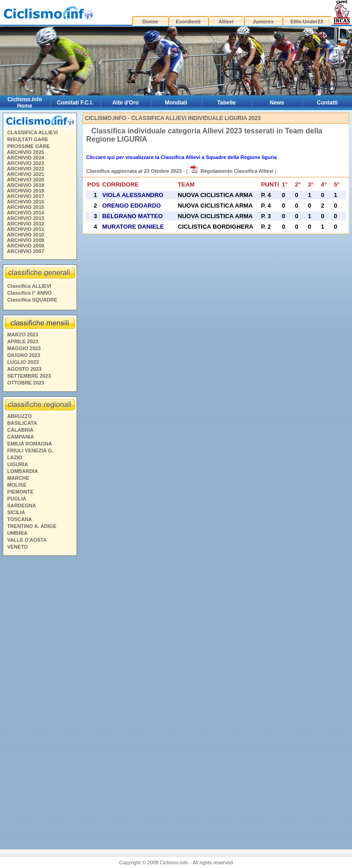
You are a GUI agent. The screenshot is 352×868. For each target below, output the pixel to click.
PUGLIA (17, 499)
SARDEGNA (22, 505)
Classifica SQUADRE (32, 300)
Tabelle (226, 103)
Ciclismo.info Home (25, 103)
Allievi (226, 22)
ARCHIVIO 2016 (25, 202)
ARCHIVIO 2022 (25, 169)
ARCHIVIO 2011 (25, 229)
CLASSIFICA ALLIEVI (33, 132)
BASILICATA (22, 423)
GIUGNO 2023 (24, 355)
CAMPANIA (21, 437)
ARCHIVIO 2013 (25, 218)
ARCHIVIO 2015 (25, 207)
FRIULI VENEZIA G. (30, 450)
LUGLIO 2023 (23, 362)
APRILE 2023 (23, 341)
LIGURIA (18, 464)
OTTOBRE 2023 (26, 383)
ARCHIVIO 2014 (25, 213)
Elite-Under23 (307, 22)
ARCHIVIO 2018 (25, 191)
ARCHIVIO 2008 (25, 246)
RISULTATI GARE (28, 139)
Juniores (263, 22)
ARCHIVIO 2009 (25, 240)
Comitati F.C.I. (75, 103)
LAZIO (15, 457)
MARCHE (18, 478)
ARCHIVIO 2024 (25, 158)
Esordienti (188, 22)
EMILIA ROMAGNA (30, 444)
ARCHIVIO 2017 (25, 196)
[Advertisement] (39, 699)
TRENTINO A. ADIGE (32, 526)
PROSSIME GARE (29, 146)
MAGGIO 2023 (24, 348)
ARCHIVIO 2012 (25, 224)
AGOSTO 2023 (25, 369)
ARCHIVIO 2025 (25, 152)
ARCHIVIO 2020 (25, 180)
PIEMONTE (20, 492)
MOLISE (17, 485)
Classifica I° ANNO (30, 293)
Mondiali (176, 103)
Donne (150, 22)
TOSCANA (20, 519)
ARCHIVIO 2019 (25, 185)
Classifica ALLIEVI (29, 286)
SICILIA (16, 512)
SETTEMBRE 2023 (29, 376)
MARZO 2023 (23, 335)
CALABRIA (20, 430)
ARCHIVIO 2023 (25, 163)
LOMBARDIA (23, 471)
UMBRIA (17, 533)
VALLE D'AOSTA (27, 540)
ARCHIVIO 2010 (25, 235)
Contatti (327, 103)
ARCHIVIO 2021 (25, 174)
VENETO (18, 547)
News (277, 103)
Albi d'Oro (126, 103)
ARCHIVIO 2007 (25, 251)
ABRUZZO (20, 416)
